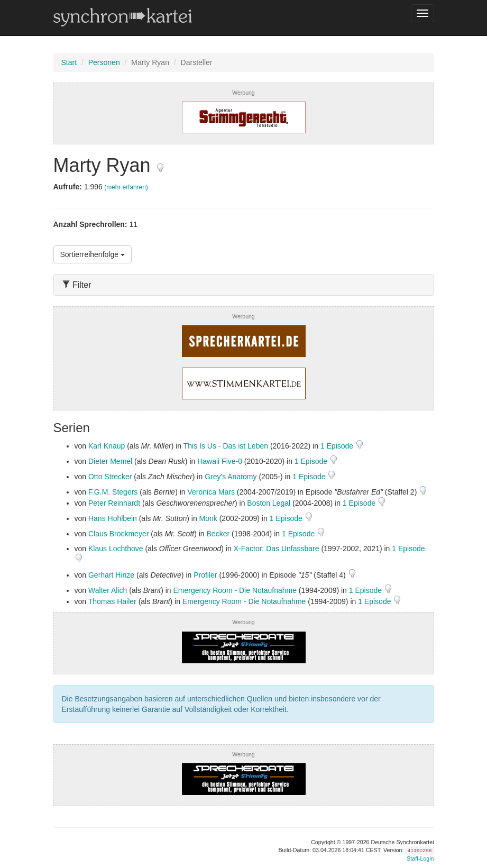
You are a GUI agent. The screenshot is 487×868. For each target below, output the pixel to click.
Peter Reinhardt (114, 503)
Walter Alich (108, 590)
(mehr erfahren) (126, 187)
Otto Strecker (110, 477)
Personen (104, 62)
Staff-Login (420, 858)
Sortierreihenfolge (93, 254)
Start (69, 62)
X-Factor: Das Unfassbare (277, 549)
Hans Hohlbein (113, 518)
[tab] (244, 285)
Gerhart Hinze (111, 575)
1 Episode (338, 446)
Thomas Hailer (112, 601)
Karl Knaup (107, 446)
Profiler (205, 575)
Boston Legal (269, 503)
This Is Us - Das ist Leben (226, 446)
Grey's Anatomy (231, 477)
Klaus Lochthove (116, 549)
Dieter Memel (110, 461)
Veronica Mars (211, 492)
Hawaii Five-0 (220, 461)
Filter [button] (77, 285)
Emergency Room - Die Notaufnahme (235, 590)
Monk (208, 518)
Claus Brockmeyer (118, 534)
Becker (218, 534)
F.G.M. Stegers (113, 492)
